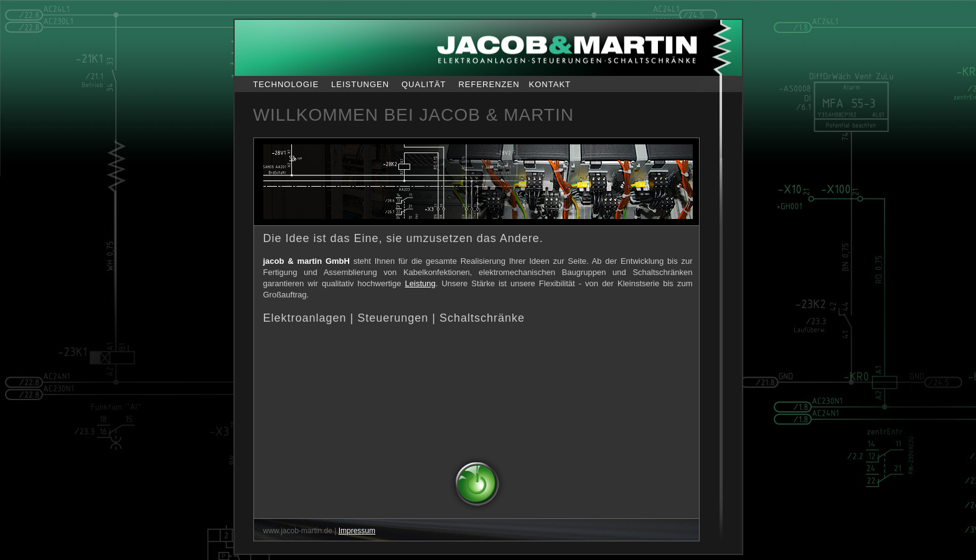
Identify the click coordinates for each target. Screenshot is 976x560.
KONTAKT (550, 84)
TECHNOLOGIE (286, 84)
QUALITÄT (424, 84)
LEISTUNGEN (360, 84)
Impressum (357, 531)
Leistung (420, 283)
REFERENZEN (489, 84)
